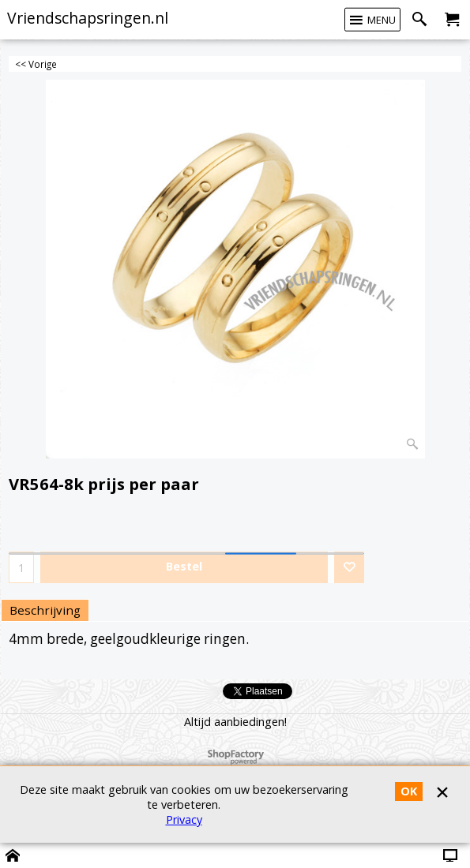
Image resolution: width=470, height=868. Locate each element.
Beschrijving (45, 610)
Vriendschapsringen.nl (88, 18)
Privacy (184, 819)
